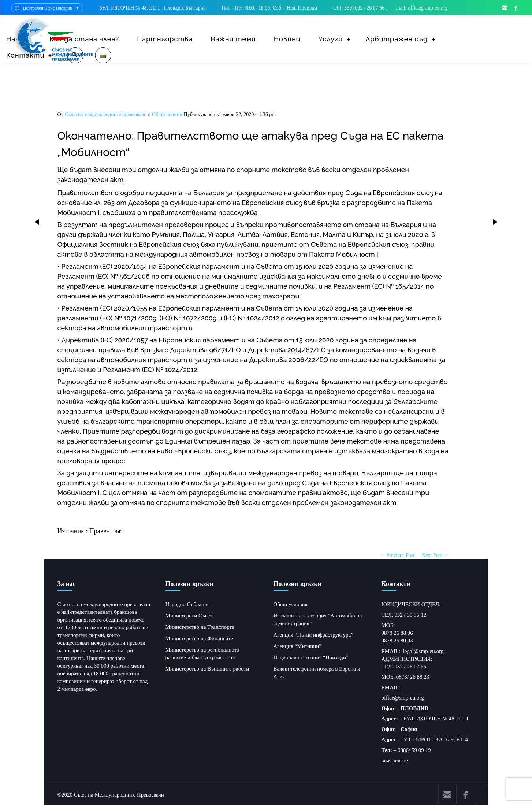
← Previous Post (397, 555)
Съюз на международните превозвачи (106, 114)
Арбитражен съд (397, 39)
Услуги (330, 39)
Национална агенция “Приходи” (311, 657)
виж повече (395, 760)
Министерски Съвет (189, 616)
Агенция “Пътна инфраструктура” (313, 635)
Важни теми (233, 39)
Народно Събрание (188, 604)
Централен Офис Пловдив (47, 8)
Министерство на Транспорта (200, 627)
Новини (287, 39)
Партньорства (165, 39)
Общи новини (167, 114)
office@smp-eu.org (403, 698)
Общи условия (291, 604)
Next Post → (435, 555)
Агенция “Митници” (298, 646)
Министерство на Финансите (199, 638)
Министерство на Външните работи (207, 669)
